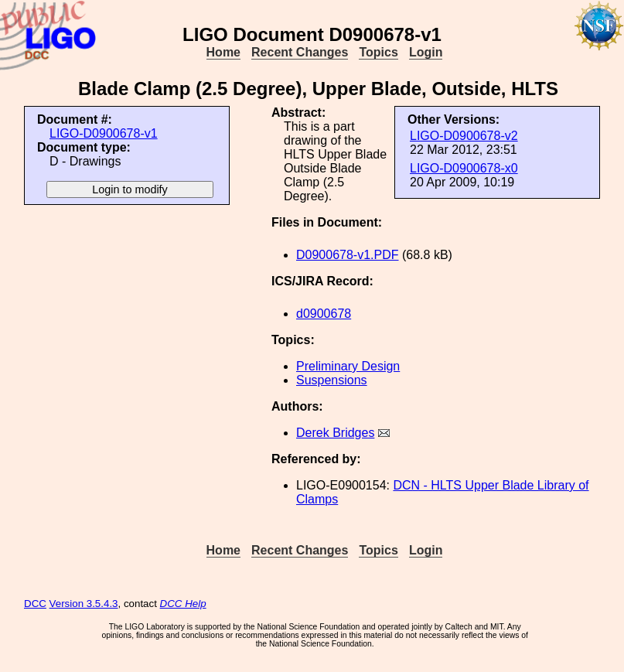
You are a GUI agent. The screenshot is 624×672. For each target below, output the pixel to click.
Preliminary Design (348, 366)
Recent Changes (300, 52)
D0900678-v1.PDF (348, 255)
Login (426, 52)
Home (223, 52)
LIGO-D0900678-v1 (104, 133)
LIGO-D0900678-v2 (464, 136)
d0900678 (324, 314)
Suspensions (332, 380)
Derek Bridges (335, 433)
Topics (378, 52)
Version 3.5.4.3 (84, 604)
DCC (35, 604)
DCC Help (183, 604)
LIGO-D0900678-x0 (464, 168)
